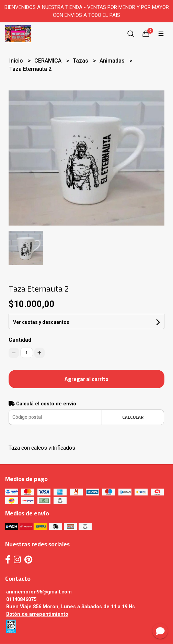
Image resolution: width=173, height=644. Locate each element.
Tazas (81, 61)
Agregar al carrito (86, 379)
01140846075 (21, 599)
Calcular (133, 417)
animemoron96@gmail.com (39, 592)
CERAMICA (49, 61)
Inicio (17, 61)
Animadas (113, 61)
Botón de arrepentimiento (37, 614)
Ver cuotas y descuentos (41, 322)
